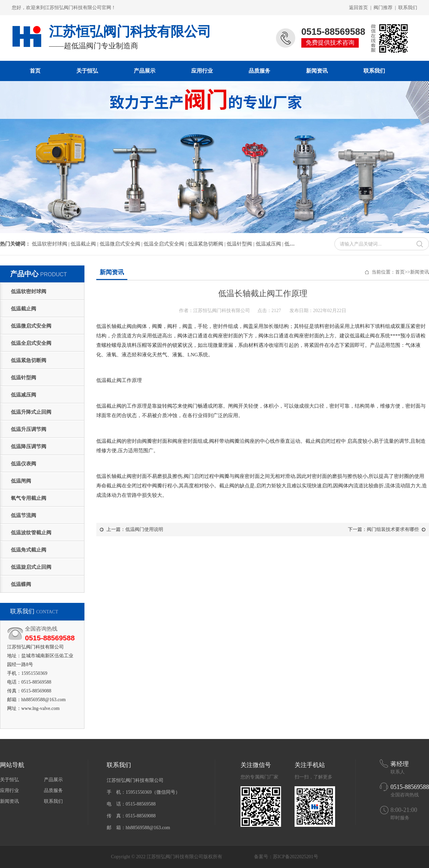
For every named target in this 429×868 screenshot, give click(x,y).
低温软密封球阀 (29, 291)
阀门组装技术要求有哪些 (393, 529)
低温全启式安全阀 (31, 343)
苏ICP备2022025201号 (296, 857)
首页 (35, 71)
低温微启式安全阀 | (122, 244)
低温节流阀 (23, 515)
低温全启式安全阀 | (166, 244)
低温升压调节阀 (29, 429)
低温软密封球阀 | (51, 244)
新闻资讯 (317, 71)
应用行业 (202, 71)
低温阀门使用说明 (144, 529)
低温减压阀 (23, 395)
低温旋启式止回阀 (31, 567)
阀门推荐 (383, 8)
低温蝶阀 (21, 584)
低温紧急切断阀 (29, 360)
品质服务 (259, 71)
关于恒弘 (87, 71)
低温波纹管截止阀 (31, 533)
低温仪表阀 (23, 464)
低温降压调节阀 (29, 446)
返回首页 (358, 8)
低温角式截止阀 (29, 550)
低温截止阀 (23, 309)
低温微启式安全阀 (31, 326)
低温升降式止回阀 (31, 412)
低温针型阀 (23, 378)
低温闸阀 (21, 481)
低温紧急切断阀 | (207, 244)
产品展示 (145, 71)
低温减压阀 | (270, 244)
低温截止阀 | (85, 244)
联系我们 (408, 8)
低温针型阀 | (241, 244)
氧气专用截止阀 (29, 498)
